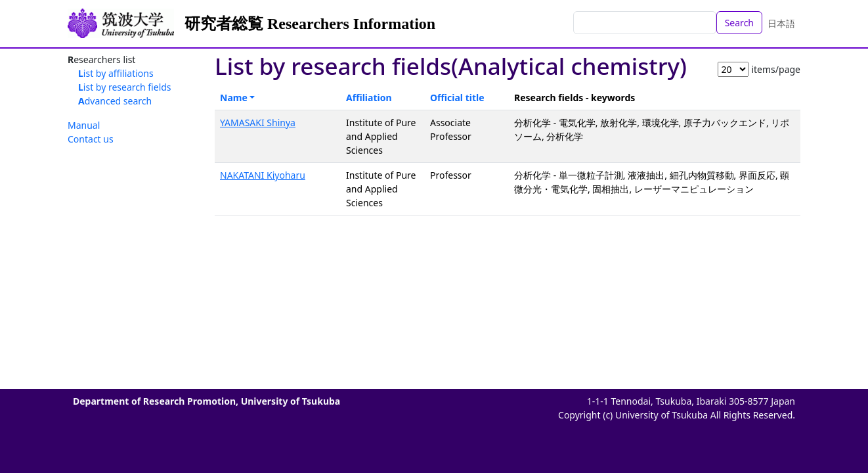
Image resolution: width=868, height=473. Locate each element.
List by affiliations (116, 73)
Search (739, 23)
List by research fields (125, 87)
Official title (457, 98)
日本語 (781, 23)
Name (234, 98)
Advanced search (115, 101)
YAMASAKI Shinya (258, 123)
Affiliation (369, 98)
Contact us (91, 139)
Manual (84, 125)
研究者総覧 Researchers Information (310, 24)
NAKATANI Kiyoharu (263, 175)
